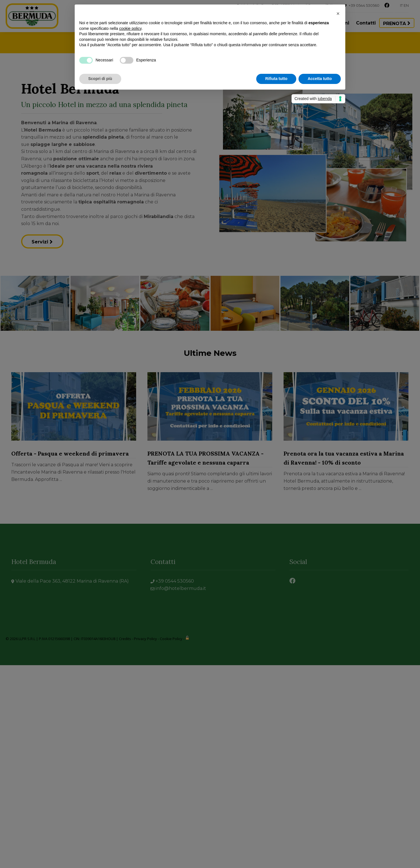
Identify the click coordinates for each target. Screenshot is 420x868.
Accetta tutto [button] (320, 79)
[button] (338, 14)
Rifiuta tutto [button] (276, 79)
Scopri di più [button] (100, 79)
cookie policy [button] (130, 28)
